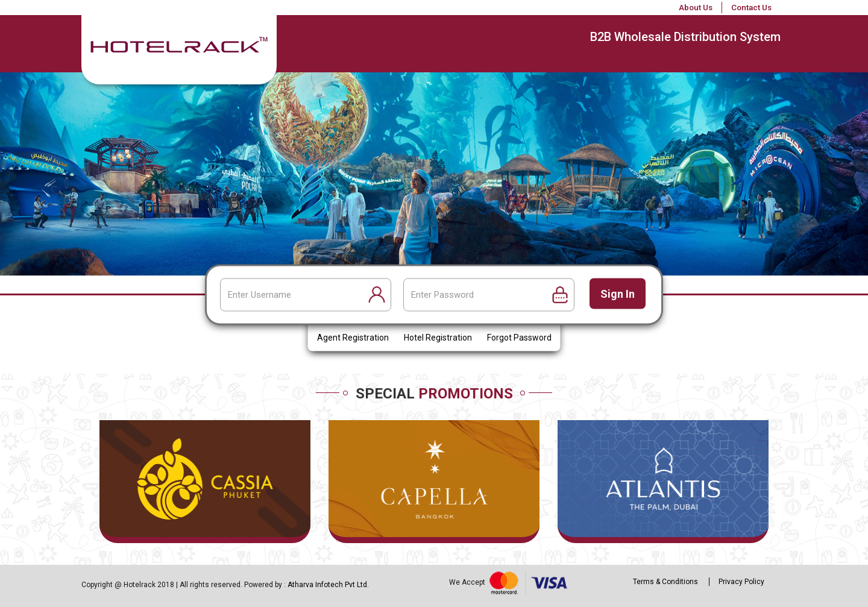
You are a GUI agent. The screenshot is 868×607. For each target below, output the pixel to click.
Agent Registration (353, 338)
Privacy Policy (741, 582)
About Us (696, 7)
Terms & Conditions (665, 582)
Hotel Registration (438, 338)
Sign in (618, 294)
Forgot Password (519, 338)
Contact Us (751, 7)
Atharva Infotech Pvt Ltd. (328, 585)
